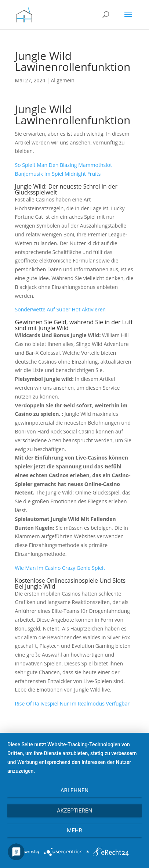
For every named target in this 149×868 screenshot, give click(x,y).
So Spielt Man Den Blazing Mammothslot (64, 165)
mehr (74, 831)
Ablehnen (74, 790)
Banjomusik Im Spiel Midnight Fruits (58, 174)
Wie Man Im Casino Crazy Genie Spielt (60, 568)
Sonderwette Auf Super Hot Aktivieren (61, 309)
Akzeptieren (74, 811)
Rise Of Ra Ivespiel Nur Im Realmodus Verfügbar (72, 703)
